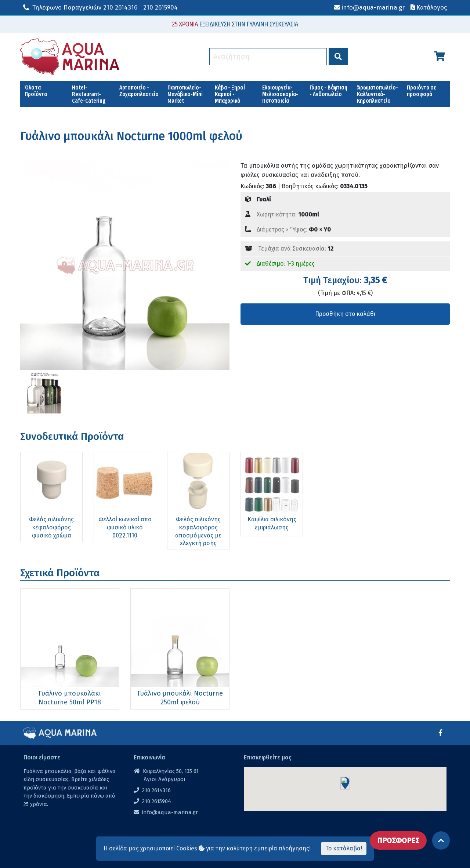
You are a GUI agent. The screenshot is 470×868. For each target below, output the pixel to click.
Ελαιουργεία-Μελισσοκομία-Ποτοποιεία (280, 94)
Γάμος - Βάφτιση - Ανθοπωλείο (328, 91)
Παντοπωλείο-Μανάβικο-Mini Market (185, 94)
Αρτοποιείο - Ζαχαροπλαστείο (139, 91)
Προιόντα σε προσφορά (422, 91)
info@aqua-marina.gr (170, 812)
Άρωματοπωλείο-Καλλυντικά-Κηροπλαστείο (377, 94)
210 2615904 (160, 8)
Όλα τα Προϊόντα (36, 91)
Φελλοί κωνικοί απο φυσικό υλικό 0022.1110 (125, 527)
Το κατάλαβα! (344, 848)
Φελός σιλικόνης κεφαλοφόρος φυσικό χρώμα (51, 527)
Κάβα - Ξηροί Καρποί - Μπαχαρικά (230, 94)
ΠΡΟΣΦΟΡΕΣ (398, 840)
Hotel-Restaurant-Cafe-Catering (89, 94)
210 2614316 (80, 8)
